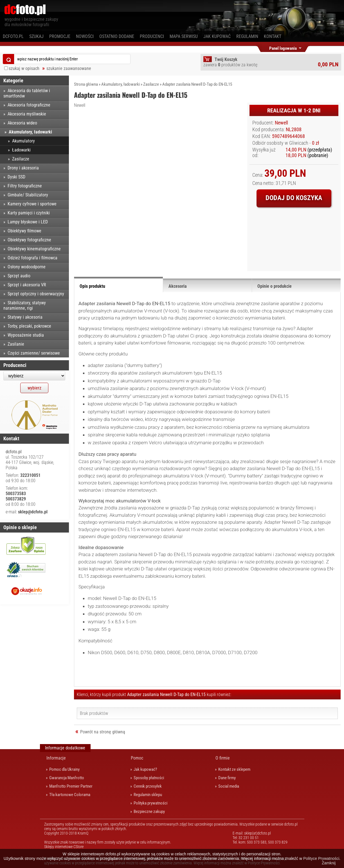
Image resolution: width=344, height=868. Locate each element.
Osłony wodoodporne (27, 267)
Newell (80, 105)
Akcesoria (178, 286)
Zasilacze (151, 84)
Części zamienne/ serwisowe (34, 353)
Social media (229, 786)
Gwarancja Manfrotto (67, 778)
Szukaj (36, 36)
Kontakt (273, 36)
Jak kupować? (145, 769)
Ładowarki (21, 150)
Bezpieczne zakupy (149, 812)
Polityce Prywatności (321, 858)
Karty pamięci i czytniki (29, 213)
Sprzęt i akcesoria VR (27, 285)
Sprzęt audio (19, 276)
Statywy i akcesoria (25, 317)
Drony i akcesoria (23, 168)
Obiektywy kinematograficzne (34, 249)
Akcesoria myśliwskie (27, 114)
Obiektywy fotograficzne (29, 240)
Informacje (56, 758)
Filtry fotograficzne (25, 186)
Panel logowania (283, 47)
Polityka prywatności (150, 803)
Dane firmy (227, 778)
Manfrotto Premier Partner (71, 786)
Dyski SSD (16, 177)
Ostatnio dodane (117, 36)
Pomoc (137, 758)
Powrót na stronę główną (103, 732)
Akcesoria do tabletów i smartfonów (27, 93)
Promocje (60, 36)
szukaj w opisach (24, 68)
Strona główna (86, 84)
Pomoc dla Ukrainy (64, 769)
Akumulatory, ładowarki (121, 84)
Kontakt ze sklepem (234, 769)
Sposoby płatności (149, 778)
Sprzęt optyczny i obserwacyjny (36, 294)
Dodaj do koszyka (294, 198)
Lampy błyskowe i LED (28, 222)
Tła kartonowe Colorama (70, 795)
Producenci (152, 36)
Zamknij (329, 863)
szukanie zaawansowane (69, 68)
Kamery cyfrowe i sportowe (32, 204)
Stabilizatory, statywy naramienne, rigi (25, 305)
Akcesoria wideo (22, 123)
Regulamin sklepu (148, 795)
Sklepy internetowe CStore (64, 847)
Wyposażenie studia (26, 335)
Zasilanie (16, 344)
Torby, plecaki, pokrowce (29, 326)
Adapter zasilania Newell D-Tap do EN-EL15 (197, 84)
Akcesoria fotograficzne (29, 105)
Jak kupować (217, 36)
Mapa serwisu (184, 36)
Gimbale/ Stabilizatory (28, 195)
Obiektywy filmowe (24, 231)
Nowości (85, 36)
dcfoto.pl (13, 36)
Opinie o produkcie (275, 286)
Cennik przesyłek (148, 786)
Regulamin (247, 36)
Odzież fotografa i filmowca (32, 258)
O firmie (223, 758)
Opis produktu (92, 286)
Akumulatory (23, 141)
